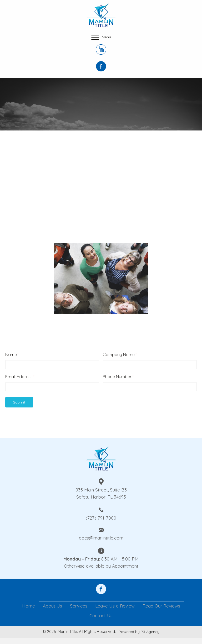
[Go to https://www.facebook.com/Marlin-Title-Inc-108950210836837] (101, 67)
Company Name (120, 355)
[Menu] (101, 37)
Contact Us (101, 616)
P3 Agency (150, 632)
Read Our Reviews (161, 606)
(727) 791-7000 (101, 518)
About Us (52, 606)
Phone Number (118, 377)
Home (29, 606)
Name (12, 355)
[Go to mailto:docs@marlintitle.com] (101, 533)
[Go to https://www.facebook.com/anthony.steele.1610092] (101, 590)
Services (79, 606)
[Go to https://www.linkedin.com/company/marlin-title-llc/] (101, 50)
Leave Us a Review (115, 606)
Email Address (20, 377)
